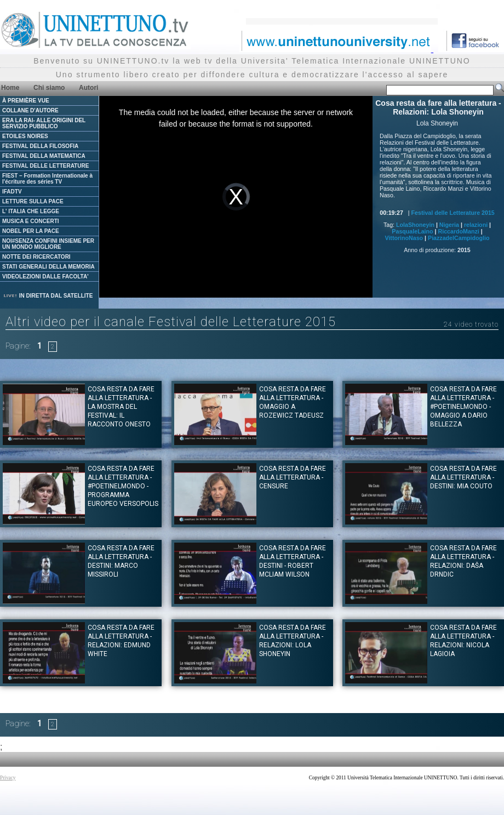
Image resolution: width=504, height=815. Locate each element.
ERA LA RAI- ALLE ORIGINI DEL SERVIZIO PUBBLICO (44, 123)
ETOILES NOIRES (25, 136)
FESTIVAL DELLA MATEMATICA (44, 156)
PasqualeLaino (412, 231)
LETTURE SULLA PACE (33, 201)
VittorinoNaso (404, 238)
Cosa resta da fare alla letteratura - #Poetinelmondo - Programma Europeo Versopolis (123, 486)
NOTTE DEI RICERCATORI (36, 257)
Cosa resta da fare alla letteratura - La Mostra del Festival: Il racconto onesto (121, 407)
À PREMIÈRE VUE (26, 101)
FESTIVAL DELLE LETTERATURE (45, 166)
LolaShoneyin (415, 225)
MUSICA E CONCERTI (31, 221)
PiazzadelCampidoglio (459, 238)
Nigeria (449, 225)
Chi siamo (49, 88)
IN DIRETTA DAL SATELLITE (48, 296)
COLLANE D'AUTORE (30, 110)
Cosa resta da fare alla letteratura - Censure (293, 477)
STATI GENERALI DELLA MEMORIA (48, 267)
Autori (88, 88)
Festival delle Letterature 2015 (453, 213)
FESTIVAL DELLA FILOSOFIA (40, 146)
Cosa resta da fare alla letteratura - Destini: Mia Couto (463, 477)
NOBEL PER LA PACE (31, 231)
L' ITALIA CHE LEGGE (31, 211)
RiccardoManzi (458, 231)
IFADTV (12, 192)
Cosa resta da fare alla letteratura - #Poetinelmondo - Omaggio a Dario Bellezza (463, 407)
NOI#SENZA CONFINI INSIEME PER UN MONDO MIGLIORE (48, 244)
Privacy (8, 778)
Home (10, 88)
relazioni (476, 225)
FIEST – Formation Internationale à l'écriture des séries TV (47, 179)
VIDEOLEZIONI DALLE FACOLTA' (45, 277)
